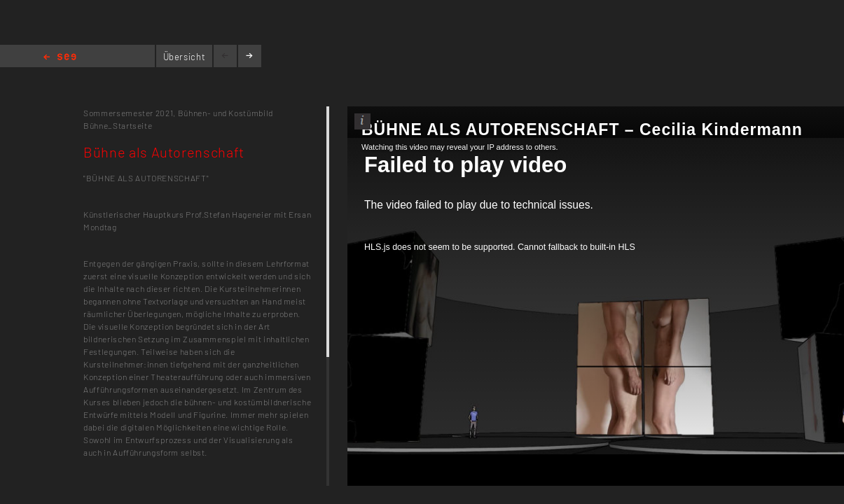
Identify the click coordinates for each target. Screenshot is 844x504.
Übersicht (185, 57)
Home (60, 58)
